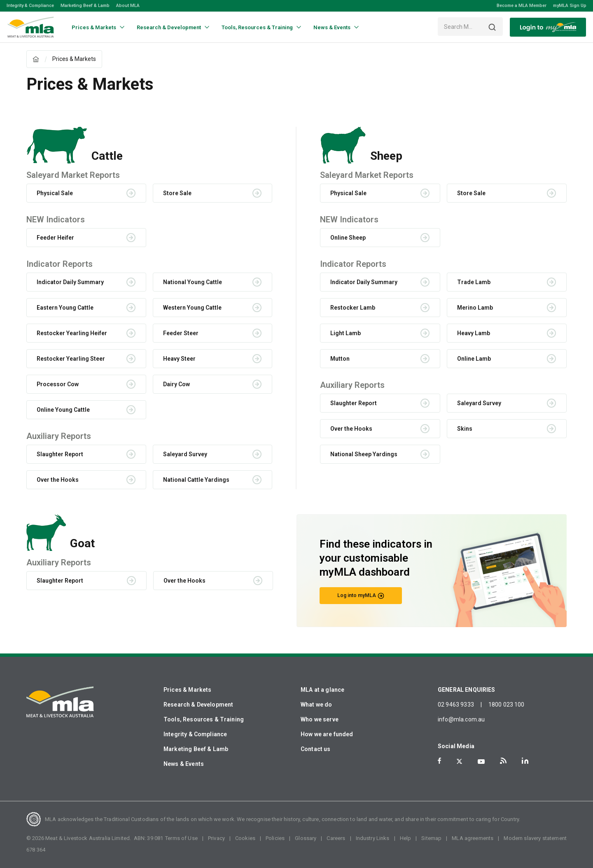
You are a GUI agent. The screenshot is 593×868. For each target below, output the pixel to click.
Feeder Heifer (55, 238)
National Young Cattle (193, 282)
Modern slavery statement (535, 838)
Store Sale (177, 193)
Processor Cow (58, 384)
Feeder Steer (181, 333)
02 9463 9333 (456, 705)
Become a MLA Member (522, 6)
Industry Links (373, 838)
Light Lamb (346, 333)
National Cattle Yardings (196, 480)
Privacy (216, 838)
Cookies (245, 838)
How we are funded (327, 734)
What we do (316, 705)
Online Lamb (474, 359)
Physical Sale (55, 193)
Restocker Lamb (353, 308)
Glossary (306, 838)
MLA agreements (473, 838)
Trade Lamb (474, 282)
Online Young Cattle (63, 410)
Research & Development (198, 705)
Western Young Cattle (192, 308)
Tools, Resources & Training (204, 719)
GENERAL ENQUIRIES (467, 690)
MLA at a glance (322, 690)
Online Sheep (348, 238)
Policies (275, 838)
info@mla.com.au (461, 719)
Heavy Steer (179, 359)
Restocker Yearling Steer (71, 359)
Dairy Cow (176, 384)
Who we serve (320, 719)
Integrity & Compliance (30, 6)
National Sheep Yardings (364, 454)
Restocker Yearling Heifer (72, 333)
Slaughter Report (60, 454)
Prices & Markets (187, 690)
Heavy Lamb (474, 333)
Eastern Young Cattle (65, 308)
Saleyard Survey (185, 454)
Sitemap (431, 838)
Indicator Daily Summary (70, 282)
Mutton (340, 359)
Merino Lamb (475, 308)
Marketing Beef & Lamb (85, 6)
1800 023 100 (507, 705)
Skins (465, 429)
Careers (336, 838)
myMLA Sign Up (570, 6)
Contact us (316, 749)
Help (406, 838)
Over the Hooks (58, 480)
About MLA (128, 6)
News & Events (184, 764)
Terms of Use (181, 838)
